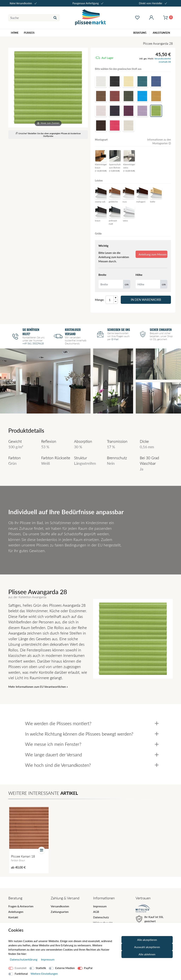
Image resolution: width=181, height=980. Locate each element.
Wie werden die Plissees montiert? (92, 723)
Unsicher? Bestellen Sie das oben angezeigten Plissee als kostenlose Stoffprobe (48, 135)
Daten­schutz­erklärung (24, 959)
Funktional (21, 974)
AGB (96, 912)
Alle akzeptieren (147, 940)
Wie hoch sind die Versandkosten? (92, 765)
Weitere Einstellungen (44, 974)
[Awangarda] (48, 88)
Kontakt (13, 917)
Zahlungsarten (60, 912)
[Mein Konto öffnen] (151, 18)
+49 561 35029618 (33, 343)
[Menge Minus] (116, 302)
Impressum (100, 906)
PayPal (88, 968)
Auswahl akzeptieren (147, 947)
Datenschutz (101, 917)
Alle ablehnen (147, 954)
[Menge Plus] (116, 298)
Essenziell (21, 968)
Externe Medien (65, 968)
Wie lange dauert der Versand (92, 755)
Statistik (41, 968)
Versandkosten (60, 906)
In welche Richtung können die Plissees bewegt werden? (92, 734)
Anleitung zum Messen (153, 254)
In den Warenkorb (146, 300)
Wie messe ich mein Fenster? (92, 744)
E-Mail (115, 339)
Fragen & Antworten (21, 906)
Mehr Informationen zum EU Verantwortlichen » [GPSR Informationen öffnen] (38, 687)
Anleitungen (16, 912)
